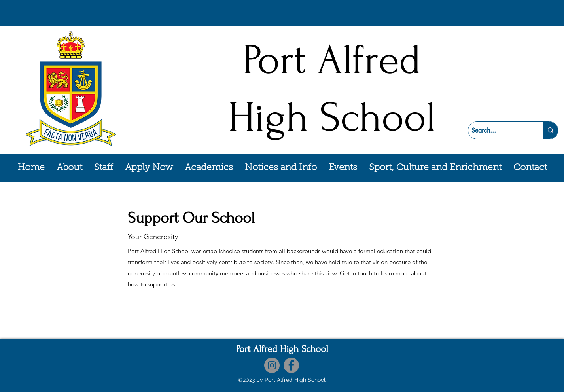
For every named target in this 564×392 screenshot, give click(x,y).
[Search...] (499, 130)
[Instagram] (272, 365)
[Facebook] (291, 365)
